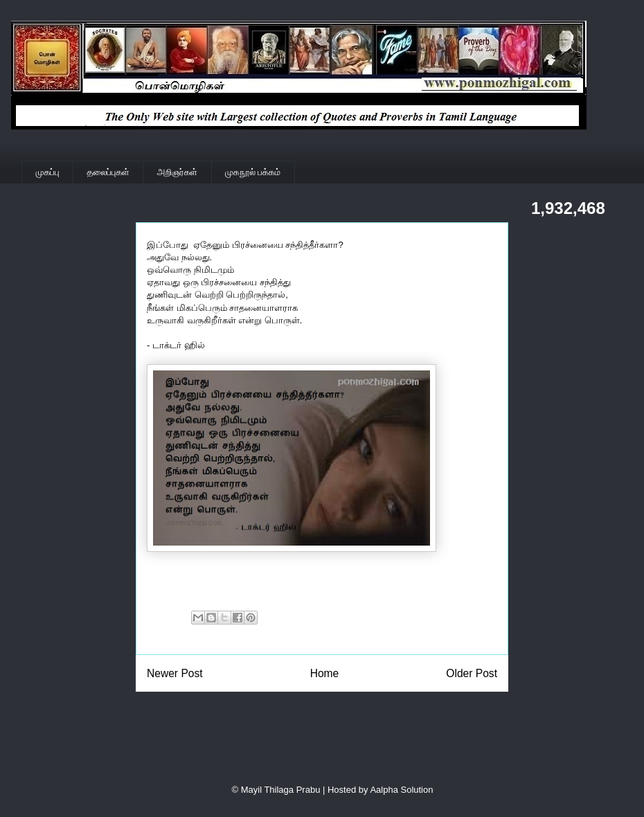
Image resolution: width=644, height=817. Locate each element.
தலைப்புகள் (108, 172)
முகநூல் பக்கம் (253, 172)
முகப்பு (48, 172)
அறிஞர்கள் (177, 172)
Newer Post (175, 673)
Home (325, 673)
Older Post (472, 673)
